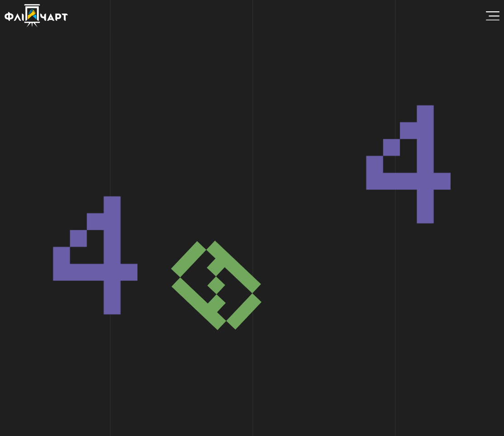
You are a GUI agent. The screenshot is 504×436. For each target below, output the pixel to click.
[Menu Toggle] (493, 16)
